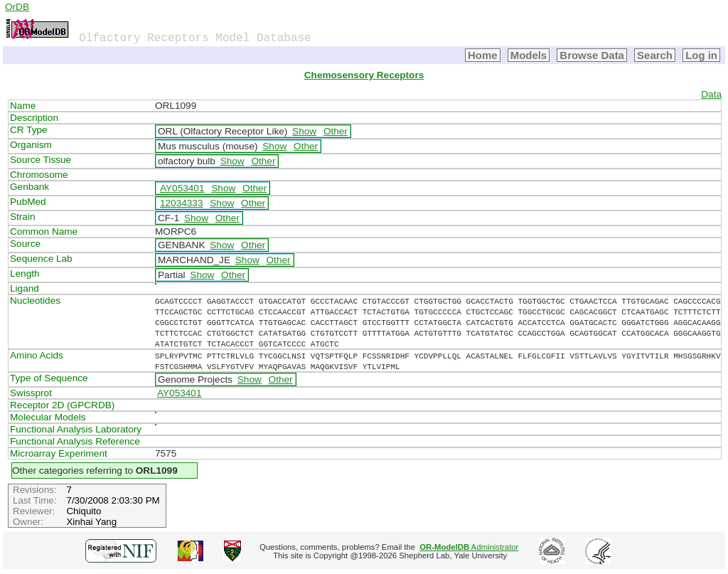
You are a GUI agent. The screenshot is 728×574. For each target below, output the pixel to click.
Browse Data (592, 55)
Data (711, 94)
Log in (701, 55)
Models (529, 55)
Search (655, 55)
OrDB (17, 7)
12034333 (181, 203)
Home (483, 55)
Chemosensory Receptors (364, 75)
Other (336, 131)
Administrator (469, 547)
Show (304, 131)
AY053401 (182, 188)
